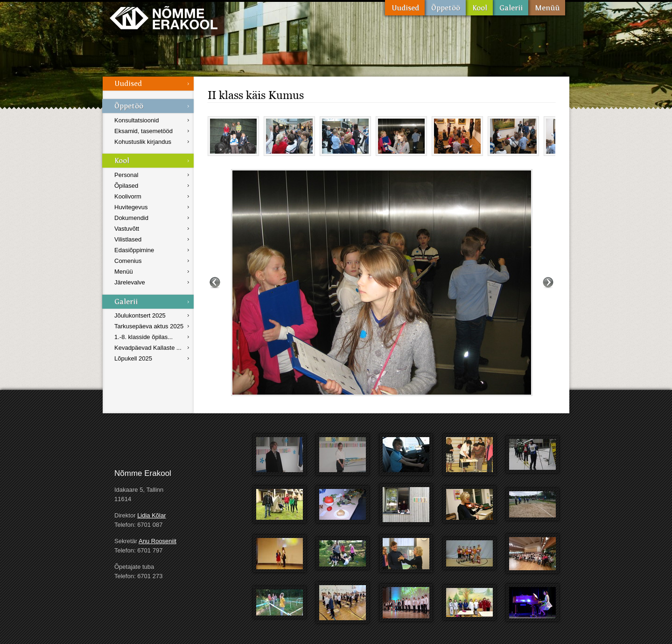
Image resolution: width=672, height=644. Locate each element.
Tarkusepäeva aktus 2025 (149, 326)
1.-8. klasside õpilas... (143, 337)
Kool (479, 8)
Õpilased (126, 186)
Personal (126, 175)
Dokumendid (131, 218)
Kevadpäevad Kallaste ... (148, 348)
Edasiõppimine (134, 250)
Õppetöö (445, 8)
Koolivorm (128, 196)
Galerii (511, 8)
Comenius (128, 261)
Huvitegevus (131, 207)
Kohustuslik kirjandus (143, 142)
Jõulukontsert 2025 (140, 315)
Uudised (405, 8)
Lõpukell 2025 (133, 358)
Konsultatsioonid (136, 120)
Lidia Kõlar (151, 515)
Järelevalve (130, 282)
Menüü (547, 8)
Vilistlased (128, 239)
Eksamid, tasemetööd (143, 131)
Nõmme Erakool (164, 18)
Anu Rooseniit (157, 541)
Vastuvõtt (127, 229)
